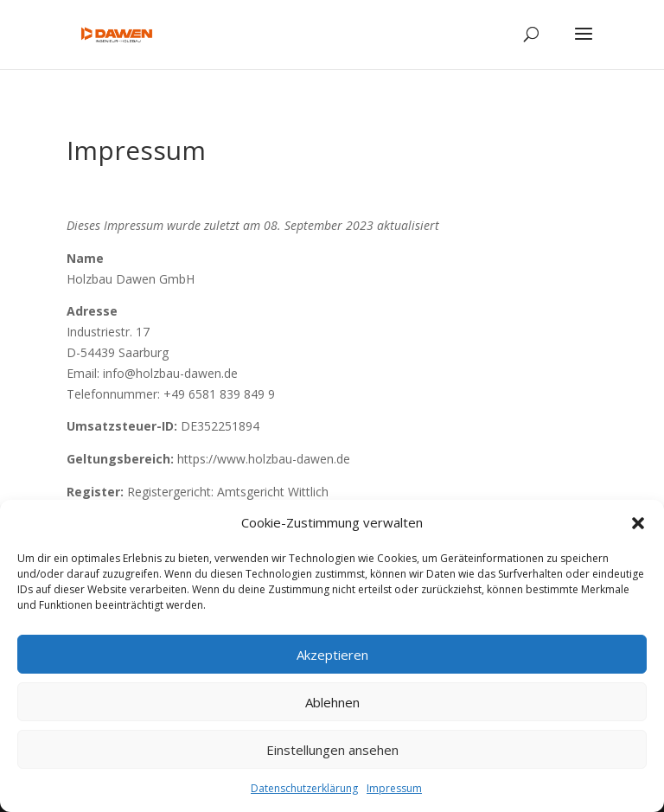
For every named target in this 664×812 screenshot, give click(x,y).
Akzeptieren (332, 655)
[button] (638, 523)
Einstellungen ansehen (332, 750)
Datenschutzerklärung (304, 788)
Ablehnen (332, 702)
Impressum (394, 788)
